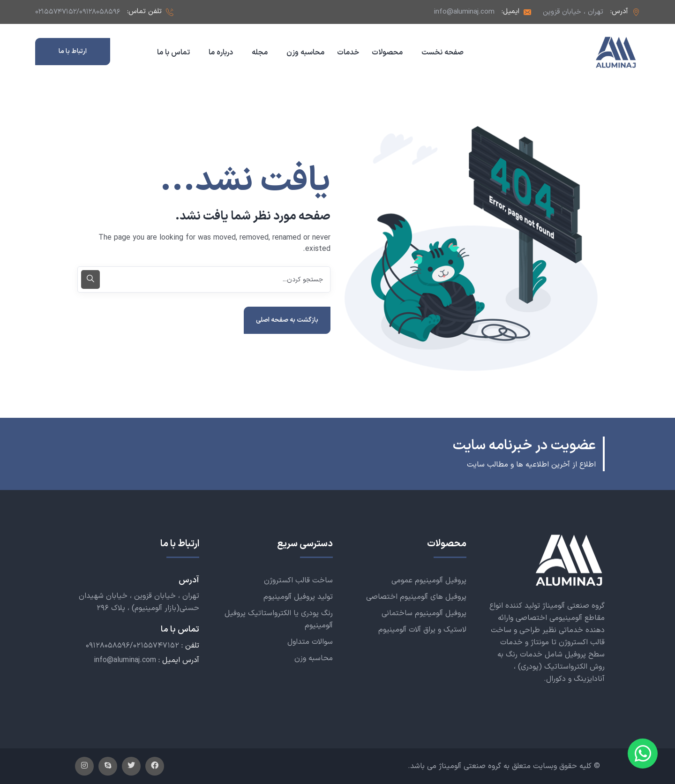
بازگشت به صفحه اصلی (287, 320)
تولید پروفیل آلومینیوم (298, 597)
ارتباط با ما (73, 51)
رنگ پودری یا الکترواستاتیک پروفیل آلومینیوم (279, 619)
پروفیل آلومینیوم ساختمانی (424, 613)
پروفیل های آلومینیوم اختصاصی (416, 597)
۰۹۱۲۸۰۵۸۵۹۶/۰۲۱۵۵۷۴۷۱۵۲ (132, 646)
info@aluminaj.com (464, 12)
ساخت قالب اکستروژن (298, 580)
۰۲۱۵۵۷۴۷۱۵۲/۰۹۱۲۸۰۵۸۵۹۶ (78, 12)
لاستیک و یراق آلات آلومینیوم (422, 630)
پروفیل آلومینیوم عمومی (429, 580)
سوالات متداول (310, 642)
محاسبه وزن (314, 658)
